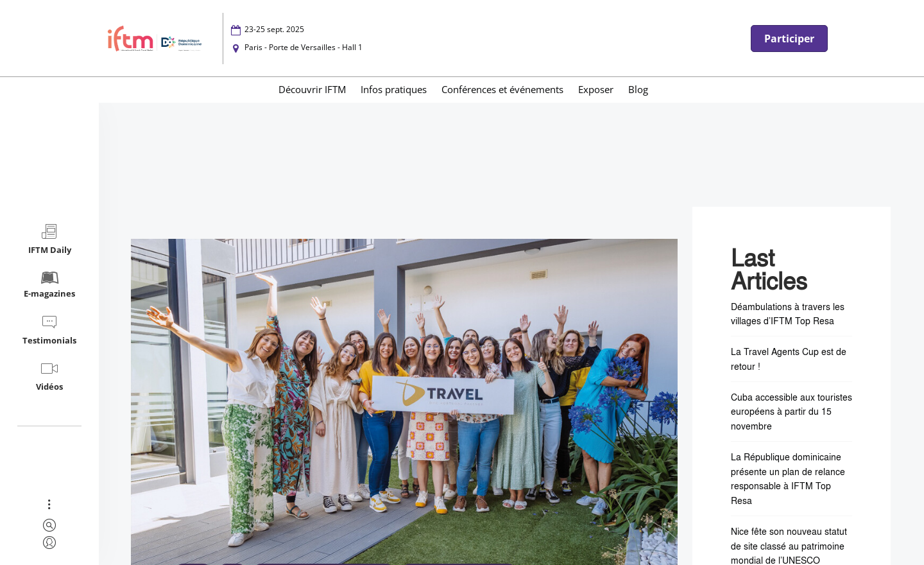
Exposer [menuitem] (596, 89)
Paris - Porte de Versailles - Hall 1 (304, 47)
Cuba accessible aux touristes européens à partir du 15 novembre (791, 412)
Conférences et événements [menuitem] (502, 89)
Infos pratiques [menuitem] (394, 89)
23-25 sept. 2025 (274, 29)
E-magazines (49, 284)
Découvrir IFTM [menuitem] (312, 89)
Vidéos (49, 376)
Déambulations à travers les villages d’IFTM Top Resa (788, 314)
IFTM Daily (50, 239)
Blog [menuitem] (638, 89)
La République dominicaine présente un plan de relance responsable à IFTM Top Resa (788, 478)
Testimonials (49, 330)
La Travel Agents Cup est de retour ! (789, 359)
